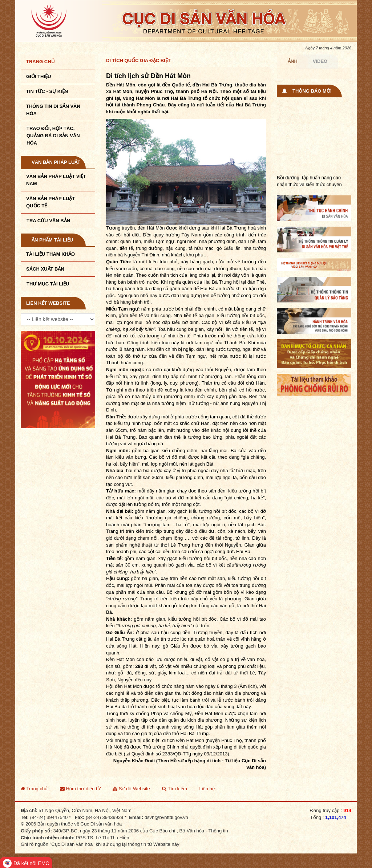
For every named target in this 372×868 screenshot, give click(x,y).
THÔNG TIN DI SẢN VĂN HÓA (53, 110)
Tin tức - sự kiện (47, 91)
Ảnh (293, 61)
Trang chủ (41, 62)
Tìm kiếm (175, 789)
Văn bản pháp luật (56, 162)
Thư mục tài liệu (48, 284)
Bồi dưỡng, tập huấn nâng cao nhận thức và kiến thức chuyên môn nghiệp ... (309, 187)
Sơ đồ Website (131, 789)
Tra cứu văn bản (48, 221)
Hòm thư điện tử (80, 789)
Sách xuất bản (45, 269)
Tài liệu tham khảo (50, 254)
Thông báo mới (312, 91)
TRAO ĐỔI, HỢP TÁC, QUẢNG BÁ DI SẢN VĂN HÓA (53, 136)
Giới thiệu (39, 76)
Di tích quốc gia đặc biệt (138, 60)
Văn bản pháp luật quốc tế (50, 202)
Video (320, 61)
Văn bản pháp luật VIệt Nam (56, 180)
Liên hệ (207, 789)
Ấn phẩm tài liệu (52, 240)
